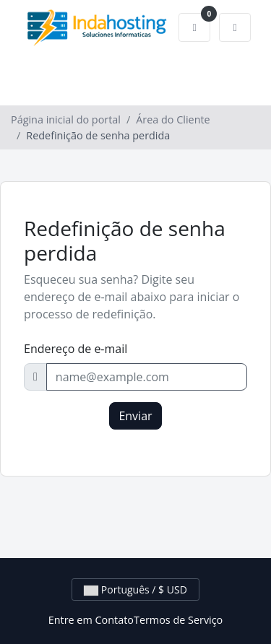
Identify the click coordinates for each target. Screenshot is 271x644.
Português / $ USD (135, 589)
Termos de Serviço (178, 620)
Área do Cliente (173, 119)
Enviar (135, 416)
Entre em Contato (91, 620)
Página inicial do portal (66, 119)
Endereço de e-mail (76, 349)
